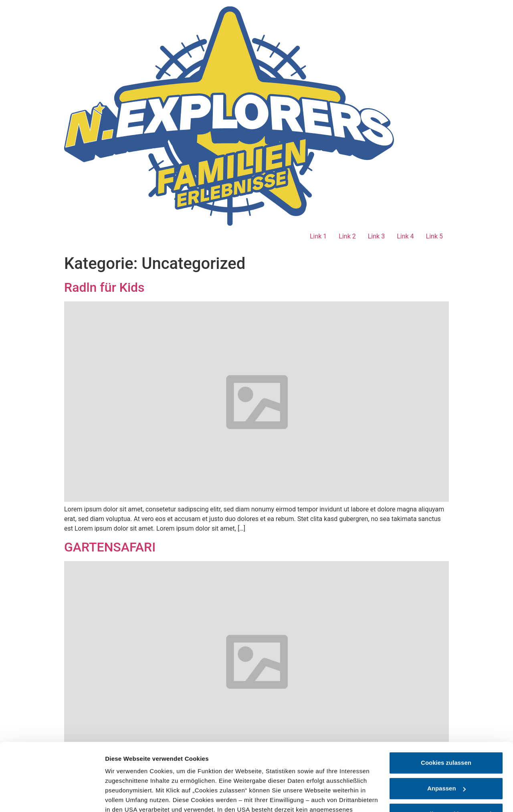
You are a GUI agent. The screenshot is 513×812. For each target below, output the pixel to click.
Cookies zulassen (446, 699)
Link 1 (318, 236)
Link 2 (347, 236)
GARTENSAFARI (110, 547)
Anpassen (446, 725)
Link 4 (405, 236)
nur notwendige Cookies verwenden (447, 750)
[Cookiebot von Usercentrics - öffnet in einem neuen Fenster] (52, 796)
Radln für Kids (104, 287)
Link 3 (376, 236)
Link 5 (434, 236)
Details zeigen (125, 796)
